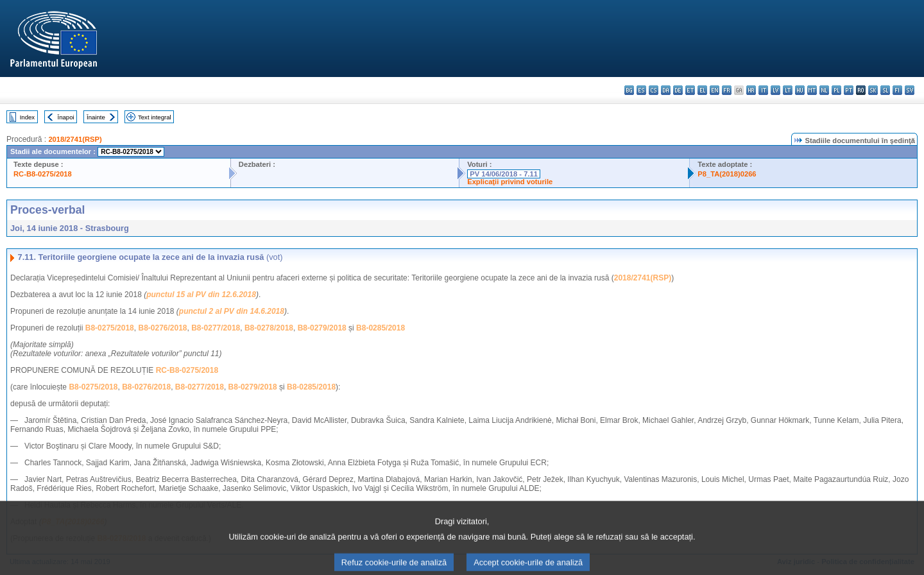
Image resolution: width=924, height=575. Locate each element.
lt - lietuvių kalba (788, 90)
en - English (714, 90)
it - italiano (763, 90)
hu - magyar (800, 90)
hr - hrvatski (751, 90)
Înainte (96, 117)
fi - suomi (897, 90)
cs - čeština (654, 90)
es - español (641, 90)
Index (27, 117)
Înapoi (66, 117)
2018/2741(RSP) (75, 139)
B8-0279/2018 (322, 328)
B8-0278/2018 (269, 328)
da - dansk (666, 90)
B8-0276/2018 (162, 328)
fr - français (727, 90)
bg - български (629, 90)
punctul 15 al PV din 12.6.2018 (201, 295)
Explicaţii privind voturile (510, 182)
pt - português (849, 90)
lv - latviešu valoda (775, 90)
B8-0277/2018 (216, 328)
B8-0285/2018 (381, 328)
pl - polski (836, 90)
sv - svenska (910, 90)
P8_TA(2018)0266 (727, 174)
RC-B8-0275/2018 (43, 174)
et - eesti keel (690, 90)
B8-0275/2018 (110, 328)
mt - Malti (812, 90)
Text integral (155, 117)
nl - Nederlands (824, 90)
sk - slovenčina (873, 90)
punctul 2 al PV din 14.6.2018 (232, 311)
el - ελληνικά (702, 90)
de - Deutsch (678, 90)
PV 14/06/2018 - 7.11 (504, 174)
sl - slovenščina (885, 90)
